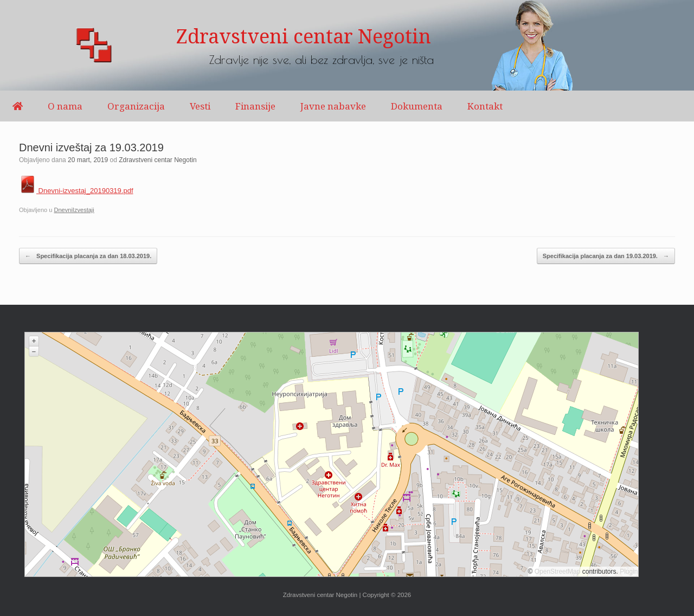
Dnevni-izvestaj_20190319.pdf (76, 191)
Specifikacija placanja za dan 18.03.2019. (88, 256)
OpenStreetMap (558, 572)
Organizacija (136, 106)
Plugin (628, 572)
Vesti (200, 106)
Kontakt (485, 106)
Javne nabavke (333, 106)
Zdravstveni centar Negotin (158, 160)
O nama (65, 106)
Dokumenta (417, 106)
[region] (347, 45)
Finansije (255, 106)
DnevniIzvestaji (74, 210)
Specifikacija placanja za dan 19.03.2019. (606, 256)
